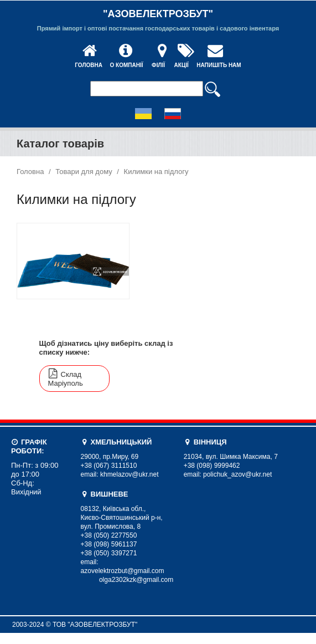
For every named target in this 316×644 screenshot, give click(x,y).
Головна (89, 65)
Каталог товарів (60, 144)
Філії (158, 65)
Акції (182, 65)
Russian (173, 114)
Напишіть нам (219, 65)
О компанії (126, 65)
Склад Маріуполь (66, 379)
